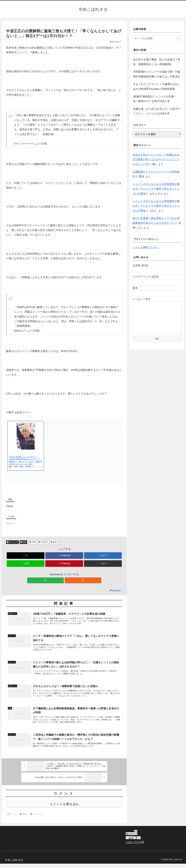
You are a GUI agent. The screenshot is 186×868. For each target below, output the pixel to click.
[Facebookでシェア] (64, 556)
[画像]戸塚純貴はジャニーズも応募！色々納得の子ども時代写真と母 (155, 99)
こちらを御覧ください (146, 247)
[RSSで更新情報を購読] (68, 580)
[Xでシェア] (26, 556)
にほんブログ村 (135, 847)
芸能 (23, 542)
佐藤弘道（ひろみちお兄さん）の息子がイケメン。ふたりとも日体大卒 (157, 111)
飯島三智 (55, 542)
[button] (103, 564)
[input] (157, 39)
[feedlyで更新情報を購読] (61, 580)
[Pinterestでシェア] (64, 564)
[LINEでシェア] (26, 564)
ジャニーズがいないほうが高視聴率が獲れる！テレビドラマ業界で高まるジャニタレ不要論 (156, 189)
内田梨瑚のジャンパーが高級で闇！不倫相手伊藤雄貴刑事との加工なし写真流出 (157, 74)
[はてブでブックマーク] (103, 556)
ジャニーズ (12, 542)
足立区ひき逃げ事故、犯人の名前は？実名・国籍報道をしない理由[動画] (157, 62)
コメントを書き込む (64, 808)
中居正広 (44, 542)
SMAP (33, 542)
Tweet (10, 505)
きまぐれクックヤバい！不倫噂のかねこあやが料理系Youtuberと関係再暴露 (157, 86)
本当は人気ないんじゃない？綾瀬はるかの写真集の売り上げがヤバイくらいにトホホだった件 (156, 159)
